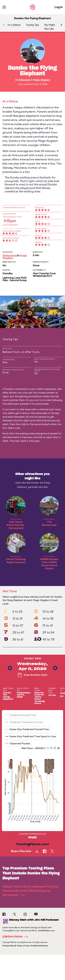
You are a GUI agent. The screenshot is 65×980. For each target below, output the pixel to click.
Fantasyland (10, 255)
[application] (32, 787)
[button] (61, 25)
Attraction (24, 80)
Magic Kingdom (42, 80)
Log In (58, 7)
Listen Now (16, 937)
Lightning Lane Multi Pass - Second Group (15, 279)
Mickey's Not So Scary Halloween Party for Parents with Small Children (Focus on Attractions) (30, 891)
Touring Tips (32, 25)
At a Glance (14, 25)
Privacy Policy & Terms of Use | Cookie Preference (25, 946)
